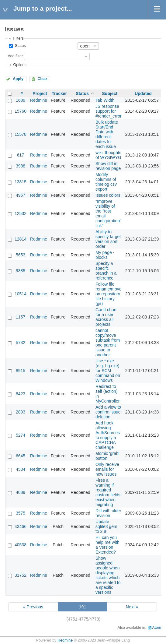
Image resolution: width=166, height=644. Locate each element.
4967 (21, 195)
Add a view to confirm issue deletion (108, 412)
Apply (18, 79)
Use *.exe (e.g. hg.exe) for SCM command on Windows (108, 371)
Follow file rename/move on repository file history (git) (109, 294)
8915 (21, 371)
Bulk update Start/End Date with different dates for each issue (107, 134)
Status (20, 46)
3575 (21, 513)
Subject (110, 93)
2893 (21, 412)
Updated (143, 93)
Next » (132, 607)
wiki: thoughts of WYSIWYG (108, 155)
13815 (21, 182)
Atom (157, 628)
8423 (21, 394)
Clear (42, 79)
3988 (21, 166)
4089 (21, 492)
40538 (21, 545)
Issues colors (108, 195)
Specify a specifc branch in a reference (106, 271)
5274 (21, 435)
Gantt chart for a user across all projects (106, 317)
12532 (21, 213)
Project (40, 93)
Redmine (39, 100)
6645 (21, 456)
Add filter (15, 56)
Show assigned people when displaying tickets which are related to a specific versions (108, 575)
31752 (21, 575)
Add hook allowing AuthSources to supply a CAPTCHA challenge (108, 435)
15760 (21, 111)
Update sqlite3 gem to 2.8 (106, 526)
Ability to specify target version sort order (108, 239)
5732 (21, 343)
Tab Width (105, 100)
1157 (21, 317)
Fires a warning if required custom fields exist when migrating (108, 492)
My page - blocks (105, 255)
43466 (21, 526)
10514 (21, 294)
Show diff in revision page (108, 166)
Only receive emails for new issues (107, 469)
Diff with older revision (108, 513)
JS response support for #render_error (109, 111)
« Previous (33, 607)
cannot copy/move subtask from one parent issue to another (108, 343)
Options (20, 65)
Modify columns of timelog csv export (106, 182)
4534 (21, 469)
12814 (21, 239)
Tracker (59, 93)
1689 (21, 100)
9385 (21, 271)
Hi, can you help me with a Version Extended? (107, 545)
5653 (21, 255)
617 (21, 155)
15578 (21, 134)
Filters (18, 38)
